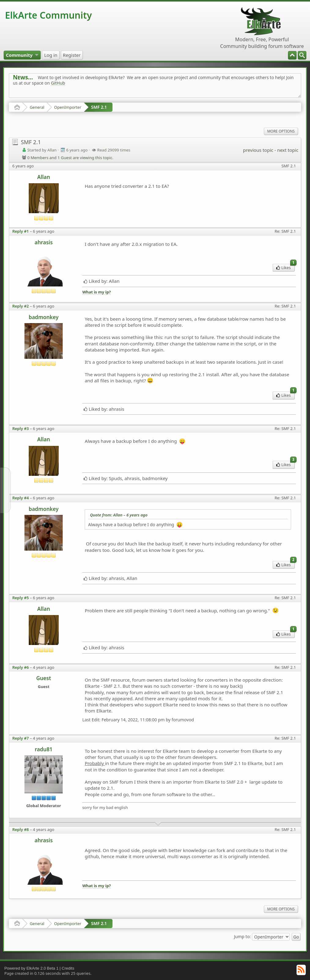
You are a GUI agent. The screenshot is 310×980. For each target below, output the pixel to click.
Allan (44, 177)
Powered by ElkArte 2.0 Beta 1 (31, 968)
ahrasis (44, 242)
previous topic (258, 150)
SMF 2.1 (99, 107)
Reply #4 (20, 498)
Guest (43, 678)
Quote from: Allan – (119, 515)
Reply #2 (20, 306)
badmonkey (44, 317)
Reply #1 (20, 231)
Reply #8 (20, 829)
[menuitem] (302, 55)
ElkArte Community (48, 15)
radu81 (44, 749)
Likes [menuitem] (285, 267)
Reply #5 (20, 598)
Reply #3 (20, 428)
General (37, 107)
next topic (288, 150)
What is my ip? (96, 292)
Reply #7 (20, 738)
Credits (68, 968)
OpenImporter (68, 107)
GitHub (58, 83)
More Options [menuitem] (281, 131)
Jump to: (242, 936)
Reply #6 (20, 667)
